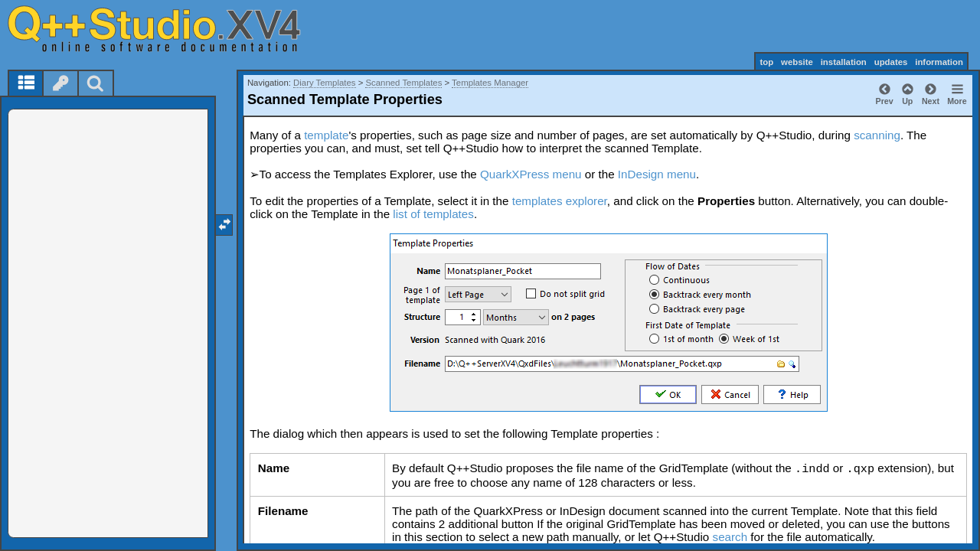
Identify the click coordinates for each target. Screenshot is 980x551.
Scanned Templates (403, 83)
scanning (877, 135)
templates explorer (560, 201)
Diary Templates (324, 83)
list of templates (433, 214)
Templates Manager (490, 83)
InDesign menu (657, 174)
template (326, 135)
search (730, 537)
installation (844, 62)
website (797, 62)
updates (891, 62)
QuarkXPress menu (531, 174)
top (766, 62)
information (939, 62)
